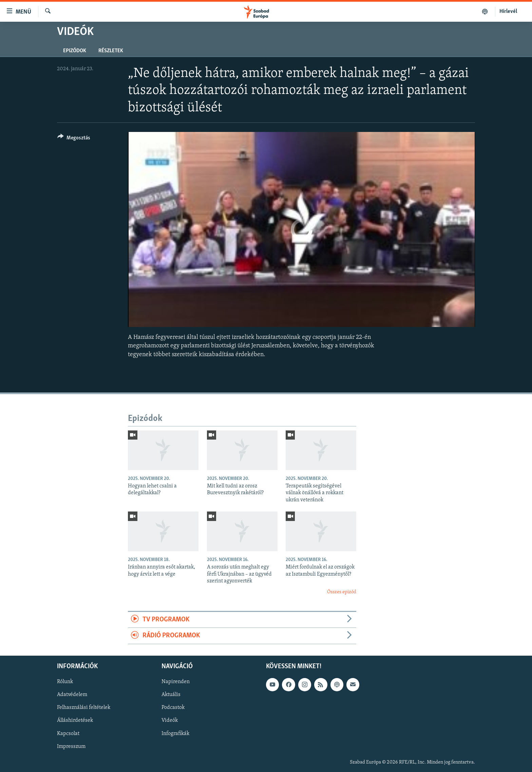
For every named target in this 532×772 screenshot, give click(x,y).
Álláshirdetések (75, 720)
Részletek (111, 51)
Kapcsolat (68, 733)
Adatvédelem (72, 695)
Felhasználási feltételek (84, 708)
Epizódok (75, 51)
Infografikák (175, 733)
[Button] (74, 139)
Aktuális (171, 695)
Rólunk (65, 682)
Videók (170, 720)
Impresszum (71, 746)
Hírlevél (508, 12)
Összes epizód (342, 592)
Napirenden (176, 682)
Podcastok (173, 708)
